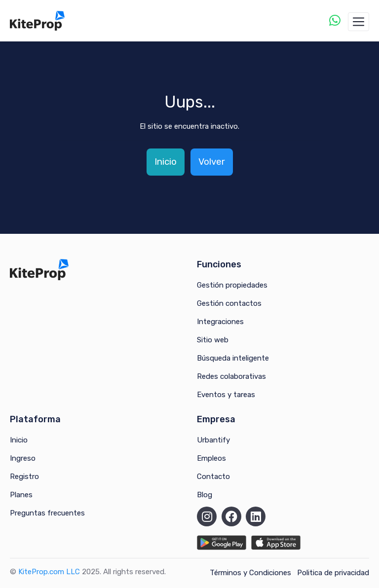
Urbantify (213, 440)
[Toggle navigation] (359, 22)
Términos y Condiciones (250, 573)
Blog (205, 495)
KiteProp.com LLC (49, 572)
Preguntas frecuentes (47, 513)
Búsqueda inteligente (233, 358)
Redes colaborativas (231, 376)
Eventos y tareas (226, 395)
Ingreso (23, 458)
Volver (212, 162)
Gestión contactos (229, 303)
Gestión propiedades (232, 285)
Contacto (213, 477)
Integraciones (220, 322)
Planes (21, 495)
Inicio (166, 162)
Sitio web (213, 340)
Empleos (211, 458)
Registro (24, 477)
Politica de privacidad (333, 573)
